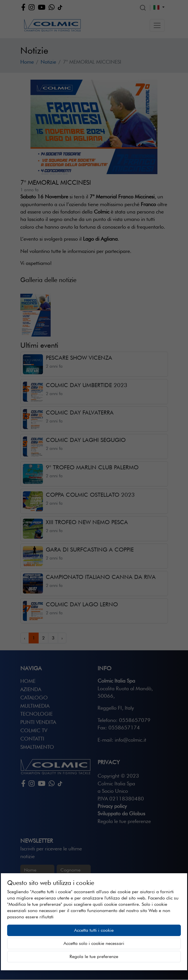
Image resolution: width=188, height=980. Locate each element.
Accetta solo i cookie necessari (94, 943)
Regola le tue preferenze (94, 956)
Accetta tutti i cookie (94, 930)
